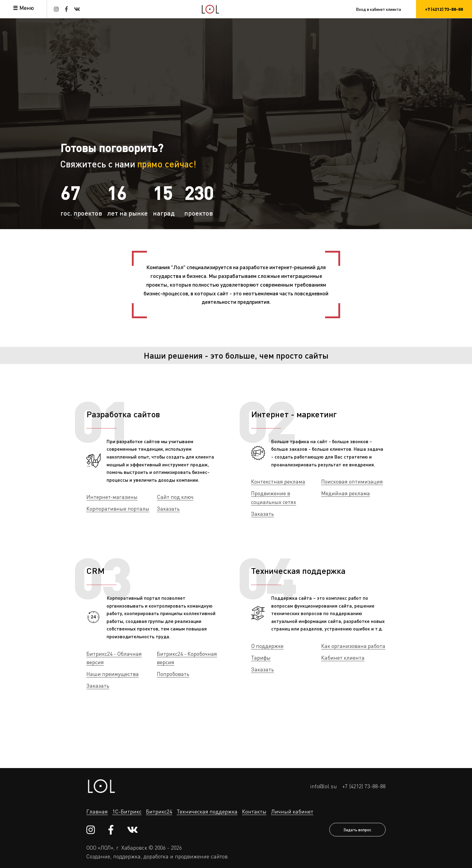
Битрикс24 (159, 811)
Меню (26, 8)
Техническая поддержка (298, 571)
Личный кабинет (292, 811)
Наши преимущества (113, 674)
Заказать (168, 509)
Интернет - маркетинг (294, 414)
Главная (97, 811)
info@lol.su (323, 786)
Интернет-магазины (112, 497)
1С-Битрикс (127, 811)
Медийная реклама (346, 493)
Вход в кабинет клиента (378, 9)
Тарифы (261, 658)
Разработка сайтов (123, 414)
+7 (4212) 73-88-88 (364, 786)
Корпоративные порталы (118, 509)
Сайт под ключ (175, 497)
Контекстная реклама (278, 481)
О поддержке (267, 646)
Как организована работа (353, 646)
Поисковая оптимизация (352, 481)
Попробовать (173, 674)
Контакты (254, 811)
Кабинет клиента (343, 658)
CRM (95, 571)
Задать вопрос (357, 829)
